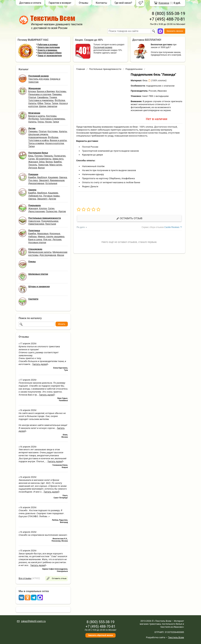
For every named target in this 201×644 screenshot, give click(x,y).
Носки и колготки (55, 143)
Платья (32, 97)
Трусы (48, 103)
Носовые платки (37, 242)
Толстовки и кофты (39, 140)
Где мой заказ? (123, 3)
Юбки (40, 103)
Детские (57, 239)
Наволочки (34, 221)
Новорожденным (38, 137)
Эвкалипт (44, 180)
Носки (48, 122)
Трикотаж (43, 165)
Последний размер (103, 47)
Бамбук (58, 162)
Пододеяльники (50, 221)
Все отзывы (25, 578)
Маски (61, 255)
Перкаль (48, 156)
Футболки (60, 100)
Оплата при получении (49, 47)
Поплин (39, 156)
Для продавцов (48, 255)
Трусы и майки (36, 143)
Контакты (101, 3)
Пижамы (57, 94)
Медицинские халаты (40, 252)
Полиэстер (52, 211)
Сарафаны (43, 97)
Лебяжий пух (35, 196)
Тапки (55, 103)
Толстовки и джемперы (41, 100)
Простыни (51, 224)
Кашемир (53, 177)
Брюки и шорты (37, 116)
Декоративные (36, 183)
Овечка (63, 177)
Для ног (47, 239)
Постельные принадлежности (105, 69)
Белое (41, 168)
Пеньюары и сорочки (40, 94)
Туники (53, 97)
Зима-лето (58, 159)
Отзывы (84, 3)
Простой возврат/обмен (49, 53)
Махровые (43, 233)
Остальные (51, 183)
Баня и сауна (35, 239)
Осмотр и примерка (47, 50)
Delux (42, 162)
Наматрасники (36, 224)
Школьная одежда (38, 134)
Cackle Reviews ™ (173, 227)
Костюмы (61, 91)
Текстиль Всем (176, 637)
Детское (33, 168)
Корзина (164, 3)
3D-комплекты (43, 159)
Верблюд (42, 177)
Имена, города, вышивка (51, 236)
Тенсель (33, 165)
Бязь (31, 156)
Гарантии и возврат (60, 3)
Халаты (32, 103)
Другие (52, 199)
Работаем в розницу (48, 45)
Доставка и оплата (30, 3)
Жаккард (33, 162)
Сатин (32, 159)
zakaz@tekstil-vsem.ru (33, 621)
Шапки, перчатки (48, 106)
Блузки (32, 91)
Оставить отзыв (129, 218)
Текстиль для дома (39, 79)
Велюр (49, 162)
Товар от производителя (50, 56)
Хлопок (43, 208)
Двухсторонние (37, 211)
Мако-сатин (56, 165)
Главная (81, 69)
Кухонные (55, 233)
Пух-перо (33, 180)
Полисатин (60, 156)
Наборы (33, 236)
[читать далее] (40, 364)
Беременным (57, 180)
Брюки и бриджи (46, 91)
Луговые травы (51, 196)
